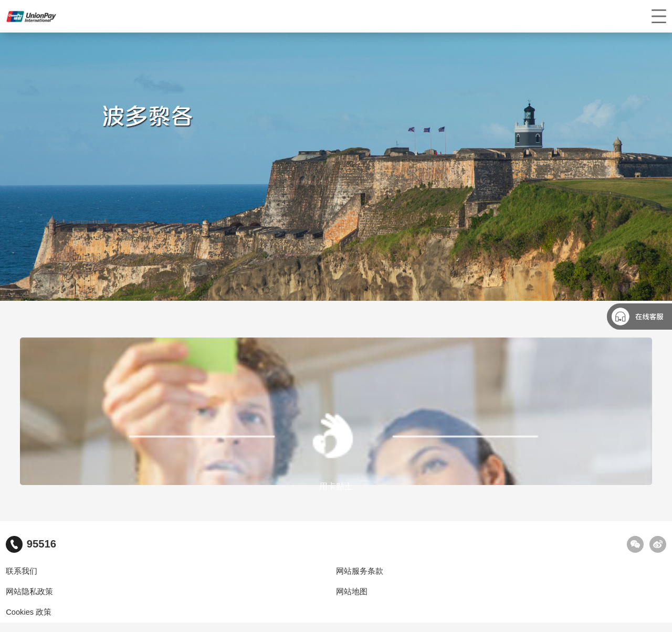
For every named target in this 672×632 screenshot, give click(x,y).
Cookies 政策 (29, 612)
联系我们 (22, 571)
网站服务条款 (360, 571)
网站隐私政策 (29, 592)
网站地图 (352, 592)
